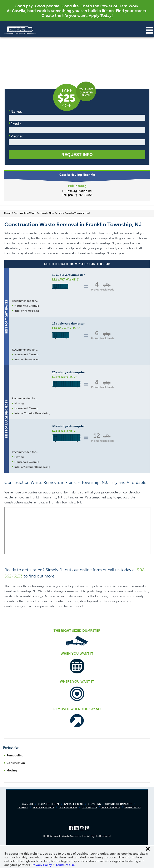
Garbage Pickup (74, 804)
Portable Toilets (43, 808)
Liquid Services (68, 808)
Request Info (77, 155)
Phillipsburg (77, 186)
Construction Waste (119, 804)
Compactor (89, 808)
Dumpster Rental (49, 804)
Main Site (28, 804)
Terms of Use (133, 808)
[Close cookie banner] (148, 849)
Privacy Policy (111, 808)
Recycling (94, 804)
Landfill (23, 808)
